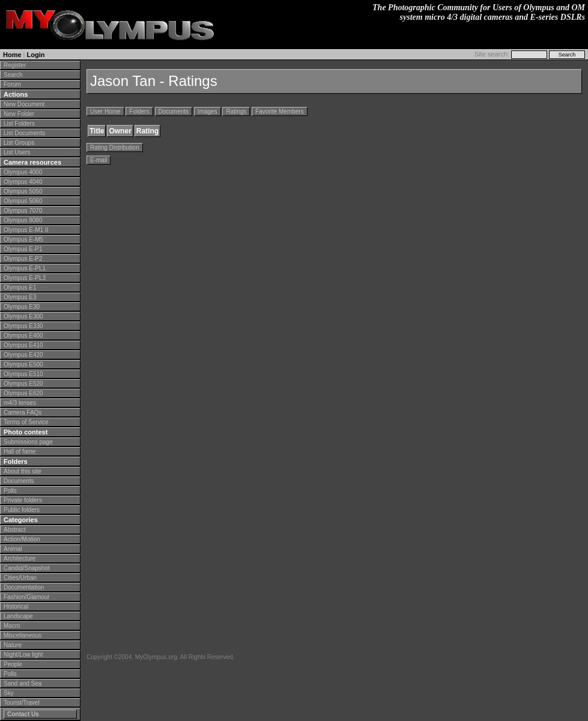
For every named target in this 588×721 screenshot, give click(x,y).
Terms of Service (26, 422)
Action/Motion (22, 539)
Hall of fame (20, 452)
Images (208, 111)
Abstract (15, 530)
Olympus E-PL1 (25, 268)
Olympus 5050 (23, 191)
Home (12, 55)
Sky (9, 693)
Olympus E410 (23, 345)
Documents (19, 481)
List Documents (24, 133)
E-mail (99, 160)
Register (15, 65)
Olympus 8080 (23, 220)
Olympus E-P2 (23, 259)
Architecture (20, 558)
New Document (24, 104)
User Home (105, 111)
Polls (10, 491)
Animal (13, 549)
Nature (13, 645)
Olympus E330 (23, 326)
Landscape (18, 616)
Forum (12, 84)
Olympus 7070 (23, 211)
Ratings (236, 111)
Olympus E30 (22, 307)
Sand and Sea (23, 683)
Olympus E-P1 (23, 249)
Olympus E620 (23, 393)
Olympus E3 (20, 297)
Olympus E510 (23, 374)
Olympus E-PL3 (25, 278)
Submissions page (28, 442)
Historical (16, 607)
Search (13, 75)
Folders (139, 111)
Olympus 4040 (23, 182)
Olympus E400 (23, 336)
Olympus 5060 (23, 201)
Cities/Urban (20, 578)
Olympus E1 (20, 287)
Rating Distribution (115, 148)
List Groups (19, 143)
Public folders (22, 510)
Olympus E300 (23, 316)
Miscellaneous (23, 635)
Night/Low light (23, 655)
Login (36, 55)
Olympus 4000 (23, 172)
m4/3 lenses (20, 403)
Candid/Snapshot (27, 568)
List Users (17, 152)
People (13, 664)
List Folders (19, 123)
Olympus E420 (23, 355)
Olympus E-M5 (23, 239)
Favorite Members (280, 111)
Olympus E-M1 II (26, 230)
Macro (12, 626)
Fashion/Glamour (27, 597)
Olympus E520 (23, 384)
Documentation (24, 587)
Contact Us (23, 714)
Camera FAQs (23, 412)
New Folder (19, 114)
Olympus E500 (23, 364)
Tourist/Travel (22, 703)
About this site (23, 471)
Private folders (23, 500)
